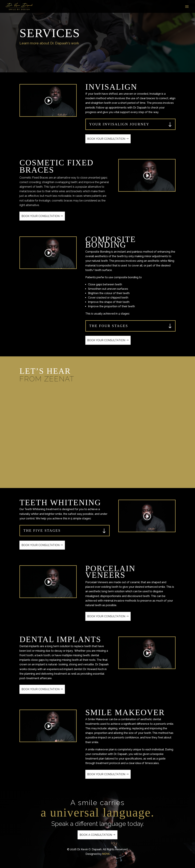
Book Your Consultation (106, 139)
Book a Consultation (96, 835)
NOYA (106, 854)
